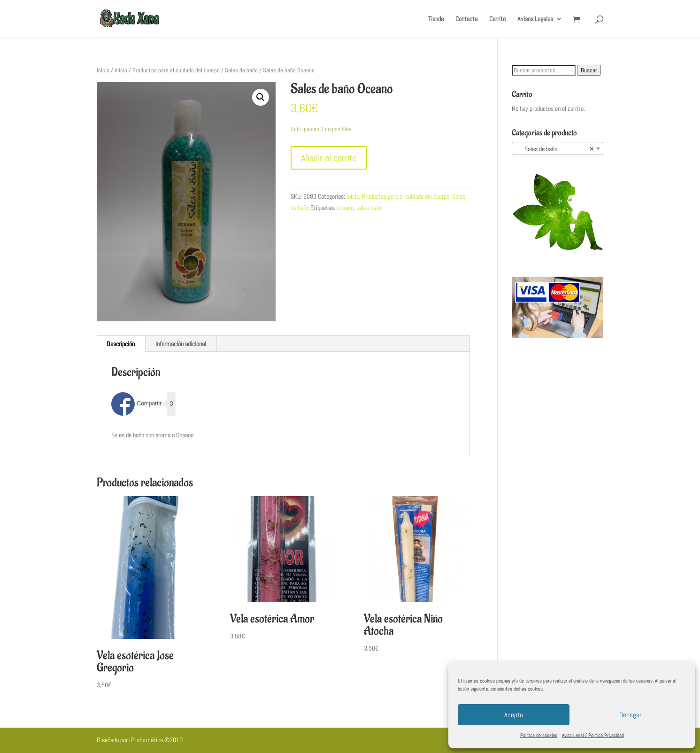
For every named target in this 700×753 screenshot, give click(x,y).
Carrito (497, 19)
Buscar (589, 70)
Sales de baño (241, 70)
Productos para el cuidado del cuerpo (176, 70)
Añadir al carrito (329, 158)
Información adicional (181, 344)
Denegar (630, 715)
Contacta (466, 19)
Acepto (514, 715)
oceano (345, 208)
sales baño (369, 208)
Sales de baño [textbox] (555, 149)
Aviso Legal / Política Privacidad (593, 735)
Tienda (436, 19)
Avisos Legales (535, 19)
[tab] (121, 344)
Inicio (103, 70)
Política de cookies (539, 735)
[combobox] (558, 148)
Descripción (121, 344)
